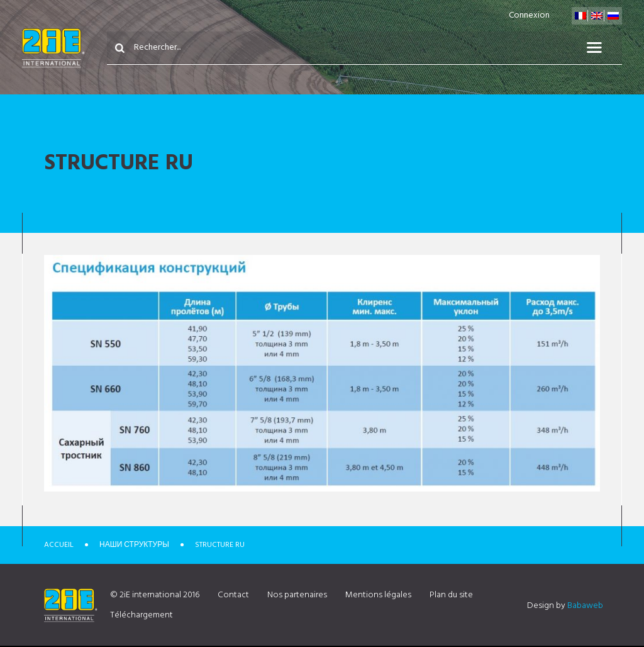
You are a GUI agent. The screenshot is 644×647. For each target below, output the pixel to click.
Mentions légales (378, 595)
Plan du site (451, 595)
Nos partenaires (297, 595)
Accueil (59, 545)
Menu (602, 48)
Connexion (529, 15)
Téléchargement (142, 615)
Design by (565, 606)
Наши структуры (134, 545)
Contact (233, 595)
